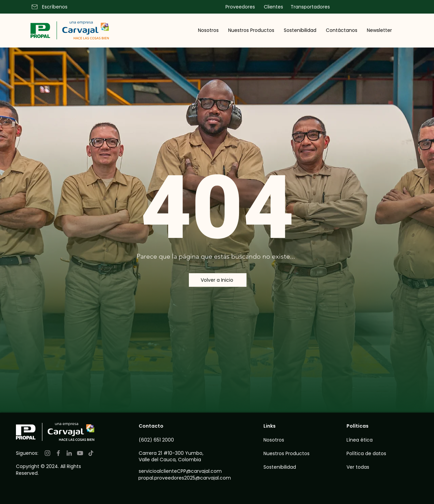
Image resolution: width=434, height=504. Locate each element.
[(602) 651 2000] (165, 440)
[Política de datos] (378, 453)
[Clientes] (272, 7)
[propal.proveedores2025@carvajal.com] (189, 478)
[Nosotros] (282, 440)
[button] (208, 30)
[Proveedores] (239, 7)
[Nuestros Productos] (287, 453)
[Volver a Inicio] (218, 280)
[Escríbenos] (53, 7)
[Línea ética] (371, 440)
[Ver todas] (384, 467)
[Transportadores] (309, 7)
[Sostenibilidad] (282, 467)
